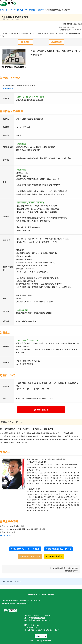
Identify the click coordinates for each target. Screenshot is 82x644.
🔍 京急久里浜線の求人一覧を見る (58, 549)
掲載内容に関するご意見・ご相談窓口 (41, 594)
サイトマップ (35, 601)
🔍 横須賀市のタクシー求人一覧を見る (25, 549)
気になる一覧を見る (54, 556)
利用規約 (5, 603)
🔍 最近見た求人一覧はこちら (30, 556)
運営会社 (15, 601)
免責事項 (12, 603)
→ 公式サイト (5, 535)
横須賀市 (41, 10)
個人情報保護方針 (23, 603)
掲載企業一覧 (25, 601)
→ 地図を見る (8, 88)
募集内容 (58, 42)
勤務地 (27, 42)
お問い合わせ (6, 601)
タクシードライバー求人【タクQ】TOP (13, 10)
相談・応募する (41, 410)
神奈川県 (32, 10)
